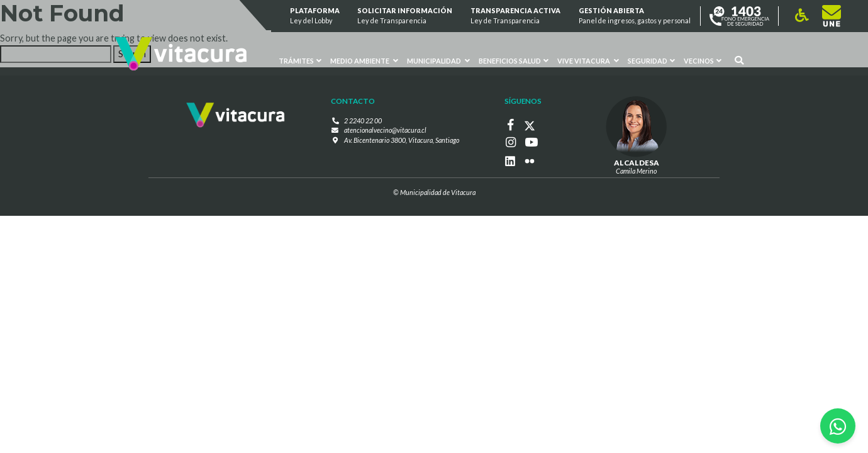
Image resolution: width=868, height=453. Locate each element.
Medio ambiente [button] (364, 61)
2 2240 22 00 (363, 120)
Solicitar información (405, 16)
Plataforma (315, 16)
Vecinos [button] (703, 61)
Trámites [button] (301, 61)
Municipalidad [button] (438, 61)
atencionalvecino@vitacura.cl (385, 130)
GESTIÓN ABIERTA (635, 16)
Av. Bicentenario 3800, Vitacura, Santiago (402, 139)
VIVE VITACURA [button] (588, 61)
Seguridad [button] (651, 61)
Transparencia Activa (515, 16)
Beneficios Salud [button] (514, 61)
